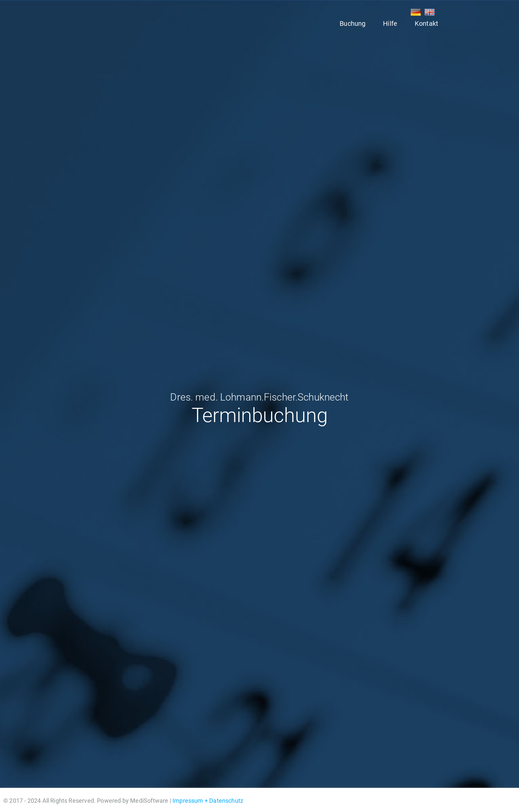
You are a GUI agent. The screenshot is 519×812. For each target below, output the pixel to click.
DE (416, 12)
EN (430, 12)
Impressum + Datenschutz (208, 801)
